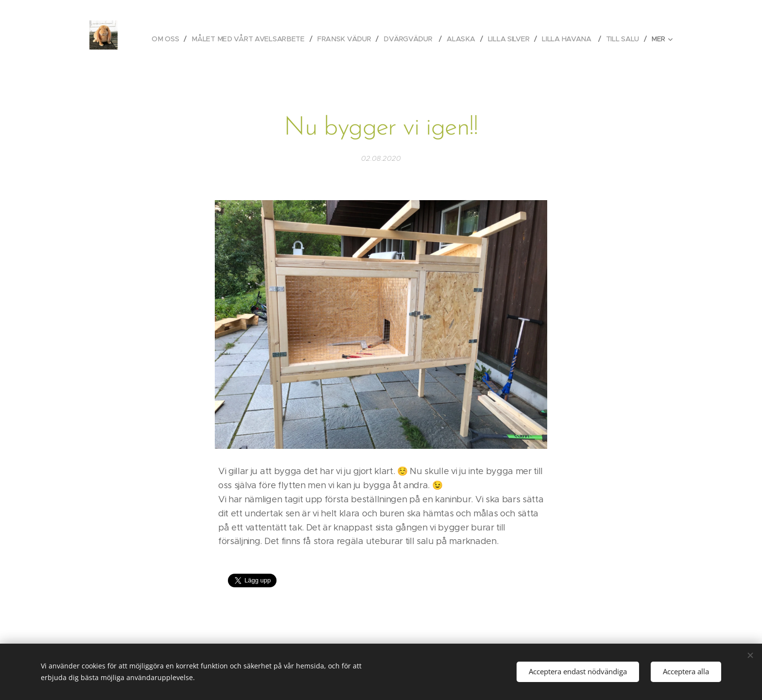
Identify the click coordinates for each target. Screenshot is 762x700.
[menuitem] (167, 39)
